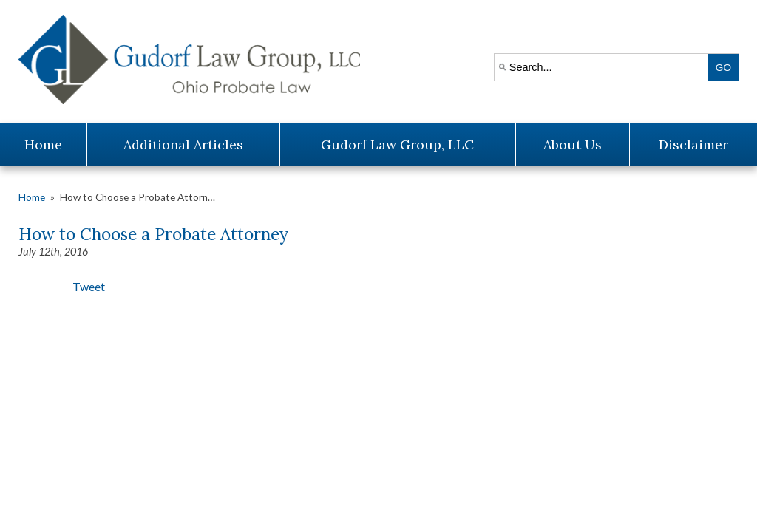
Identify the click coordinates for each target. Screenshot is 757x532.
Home (43, 144)
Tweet (89, 286)
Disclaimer (693, 144)
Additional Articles (183, 144)
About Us (573, 144)
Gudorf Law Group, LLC (397, 144)
